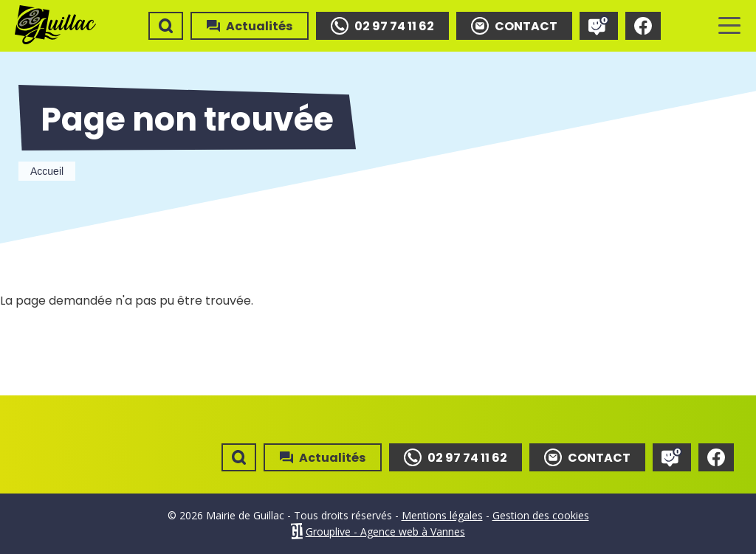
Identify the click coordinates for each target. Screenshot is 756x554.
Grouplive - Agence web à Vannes (385, 532)
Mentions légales (442, 515)
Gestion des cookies (541, 515)
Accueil (47, 171)
